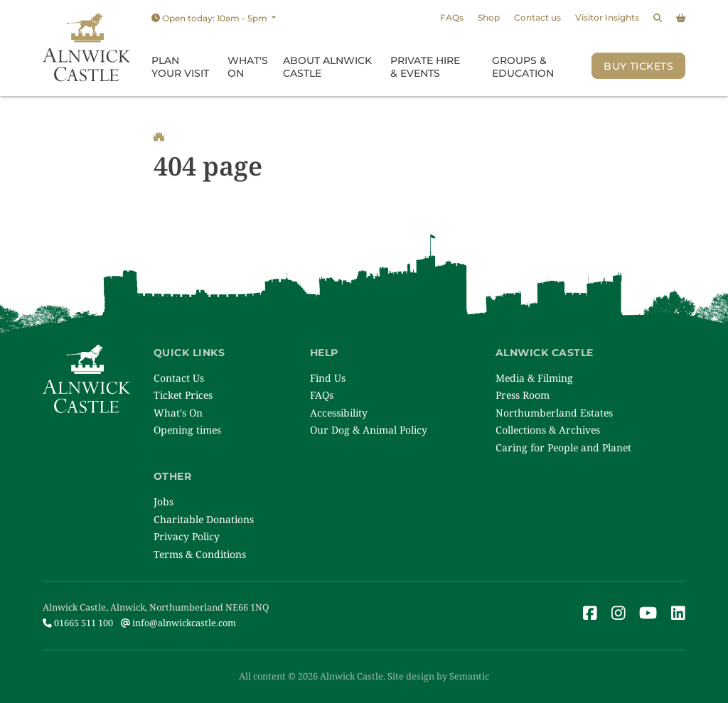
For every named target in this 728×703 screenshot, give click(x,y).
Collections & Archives (548, 430)
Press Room (523, 395)
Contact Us (179, 378)
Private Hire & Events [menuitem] (425, 67)
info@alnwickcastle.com (178, 623)
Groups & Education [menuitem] (523, 67)
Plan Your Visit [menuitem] (180, 67)
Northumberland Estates (554, 413)
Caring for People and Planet (563, 447)
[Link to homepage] (86, 48)
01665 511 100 (78, 623)
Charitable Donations (204, 519)
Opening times (187, 430)
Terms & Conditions (200, 554)
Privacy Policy (187, 536)
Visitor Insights (607, 17)
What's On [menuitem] (248, 67)
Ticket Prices (183, 395)
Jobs (164, 501)
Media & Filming (534, 378)
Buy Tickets (638, 66)
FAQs (452, 17)
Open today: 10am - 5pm (210, 18)
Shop (489, 17)
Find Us (328, 378)
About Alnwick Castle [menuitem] (327, 67)
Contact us (537, 17)
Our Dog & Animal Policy (369, 430)
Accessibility (339, 413)
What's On (178, 413)
